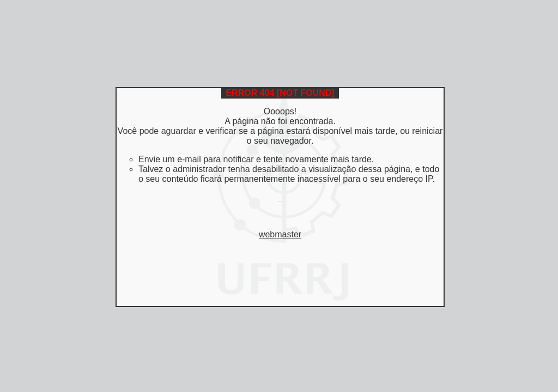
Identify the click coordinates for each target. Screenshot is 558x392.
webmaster (280, 234)
